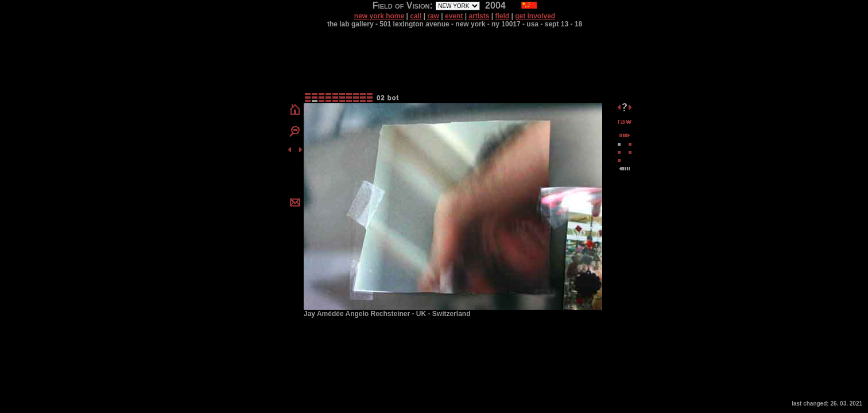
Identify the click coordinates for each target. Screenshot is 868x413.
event (454, 16)
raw (433, 16)
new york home (379, 16)
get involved (535, 16)
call (416, 16)
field (502, 16)
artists (479, 16)
